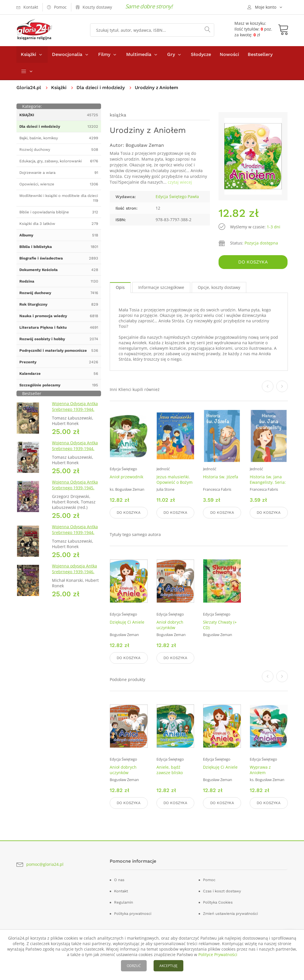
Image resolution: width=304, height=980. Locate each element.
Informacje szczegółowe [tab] (161, 287)
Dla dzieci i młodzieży (101, 88)
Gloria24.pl (29, 88)
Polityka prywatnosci (133, 914)
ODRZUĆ (134, 966)
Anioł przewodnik (126, 477)
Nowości (229, 54)
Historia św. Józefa (221, 477)
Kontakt (121, 891)
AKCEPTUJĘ (168, 966)
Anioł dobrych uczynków (170, 625)
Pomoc (209, 880)
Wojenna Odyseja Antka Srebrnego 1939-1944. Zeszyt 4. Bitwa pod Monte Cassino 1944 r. (75, 451)
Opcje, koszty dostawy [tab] (219, 287)
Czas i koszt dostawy (222, 891)
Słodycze (201, 54)
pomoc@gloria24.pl (45, 864)
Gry (171, 54)
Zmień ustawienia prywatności (230, 914)
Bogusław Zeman (145, 145)
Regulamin (124, 902)
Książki (28, 54)
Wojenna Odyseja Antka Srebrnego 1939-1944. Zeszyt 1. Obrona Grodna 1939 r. (76, 412)
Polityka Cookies (218, 902)
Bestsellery (260, 54)
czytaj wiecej (180, 182)
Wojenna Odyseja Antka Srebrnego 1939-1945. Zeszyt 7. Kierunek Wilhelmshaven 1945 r (75, 491)
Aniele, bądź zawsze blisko (170, 770)
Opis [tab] (120, 287)
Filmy (104, 54)
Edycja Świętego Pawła (177, 196)
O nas (119, 880)
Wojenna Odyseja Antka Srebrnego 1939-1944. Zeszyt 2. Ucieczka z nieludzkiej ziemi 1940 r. (75, 535)
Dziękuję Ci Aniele (127, 622)
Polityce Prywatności (218, 954)
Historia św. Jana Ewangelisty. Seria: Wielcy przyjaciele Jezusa (268, 485)
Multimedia (139, 54)
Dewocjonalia (67, 54)
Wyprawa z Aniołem (260, 770)
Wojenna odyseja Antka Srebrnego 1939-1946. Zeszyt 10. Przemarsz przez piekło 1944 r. (74, 574)
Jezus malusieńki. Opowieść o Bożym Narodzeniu (175, 483)
